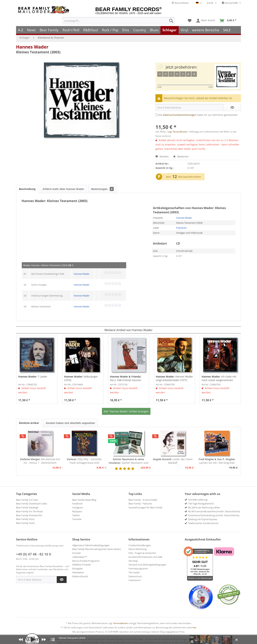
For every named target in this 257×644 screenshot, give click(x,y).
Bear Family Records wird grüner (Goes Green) (97, 549)
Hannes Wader (32, 47)
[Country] (140, 30)
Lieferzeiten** (80, 557)
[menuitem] (119, 21)
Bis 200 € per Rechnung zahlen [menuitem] (204, 507)
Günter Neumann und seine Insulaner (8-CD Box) (128, 461)
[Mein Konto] (206, 21)
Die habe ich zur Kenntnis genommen (198, 115)
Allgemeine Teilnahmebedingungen (91, 545)
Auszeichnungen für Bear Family (145, 507)
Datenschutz (135, 576)
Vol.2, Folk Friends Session (126, 378)
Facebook (77, 504)
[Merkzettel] (190, 21)
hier (195, 627)
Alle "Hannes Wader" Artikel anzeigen (126, 411)
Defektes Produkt (82, 565)
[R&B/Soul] (91, 30)
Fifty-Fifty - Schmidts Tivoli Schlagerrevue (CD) (84, 461)
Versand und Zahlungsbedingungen (147, 565)
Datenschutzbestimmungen (180, 115)
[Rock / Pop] (110, 30)
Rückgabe (77, 568)
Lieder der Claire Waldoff (173, 461)
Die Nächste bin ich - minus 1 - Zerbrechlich (40, 461)
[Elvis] (126, 30)
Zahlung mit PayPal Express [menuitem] (203, 519)
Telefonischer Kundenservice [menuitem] (203, 523)
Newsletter (78, 572)
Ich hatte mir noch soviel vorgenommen (219, 378)
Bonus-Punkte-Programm (86, 561)
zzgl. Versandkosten (178, 132)
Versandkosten (121, 623)
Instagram (78, 507)
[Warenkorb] (229, 21)
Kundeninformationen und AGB (145, 557)
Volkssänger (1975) (81, 378)
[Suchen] (171, 21)
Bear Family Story (25, 519)
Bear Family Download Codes (32, 504)
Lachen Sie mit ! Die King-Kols (217, 461)
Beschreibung (27, 189)
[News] (32, 30)
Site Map (133, 561)
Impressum (135, 580)
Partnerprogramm (138, 568)
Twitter (76, 515)
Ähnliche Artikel (29, 423)
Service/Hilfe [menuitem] (230, 3)
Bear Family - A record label (143, 500)
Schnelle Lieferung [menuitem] (198, 500)
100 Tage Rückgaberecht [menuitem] (201, 504)
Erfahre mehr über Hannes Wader (63, 189)
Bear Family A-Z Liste (27, 500)
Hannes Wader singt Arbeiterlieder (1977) (174, 378)
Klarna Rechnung (138, 549)
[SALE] (227, 30)
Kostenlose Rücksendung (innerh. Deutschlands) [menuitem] (214, 515)
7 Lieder (33, 377)
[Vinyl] (184, 30)
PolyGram (181, 228)
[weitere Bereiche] (206, 30)
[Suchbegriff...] (119, 21)
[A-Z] (21, 30)
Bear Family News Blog (84, 500)
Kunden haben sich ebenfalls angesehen (70, 423)
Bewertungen (102, 189)
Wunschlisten (180, 3)
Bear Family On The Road (29, 511)
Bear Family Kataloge (27, 507)
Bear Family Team (25, 523)
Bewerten (181, 156)
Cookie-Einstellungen (140, 545)
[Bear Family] (49, 30)
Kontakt (77, 553)
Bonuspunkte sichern (190, 177)
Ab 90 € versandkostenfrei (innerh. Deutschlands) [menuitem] (214, 511)
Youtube (77, 519)
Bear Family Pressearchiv (29, 515)
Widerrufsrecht (80, 576)
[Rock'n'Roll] (71, 30)
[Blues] (154, 30)
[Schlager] (170, 30)
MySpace (77, 511)
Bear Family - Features (140, 504)
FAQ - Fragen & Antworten (142, 553)
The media (134, 572)
